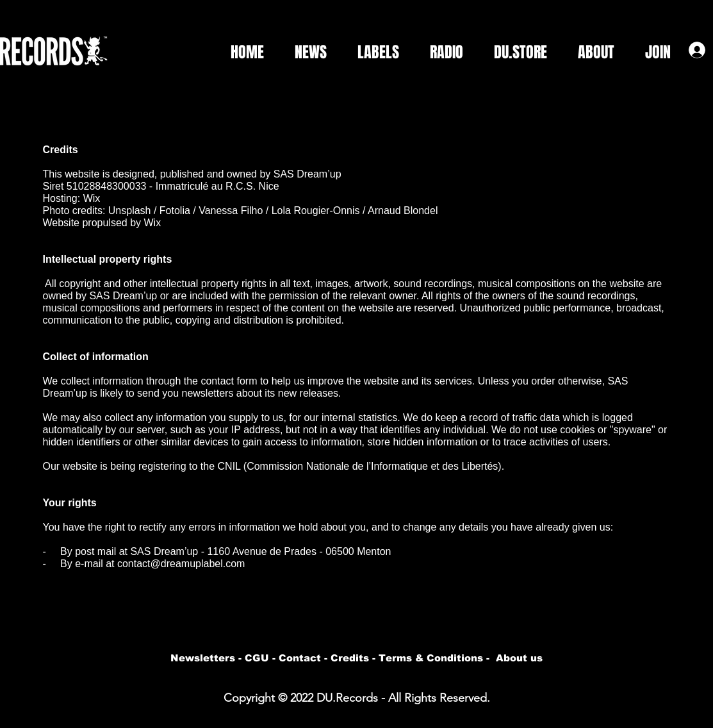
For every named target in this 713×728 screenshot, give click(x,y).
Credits (350, 658)
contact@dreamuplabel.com (181, 564)
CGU (257, 658)
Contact (300, 658)
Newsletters (203, 658)
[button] (373, 53)
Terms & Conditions (431, 658)
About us (519, 658)
